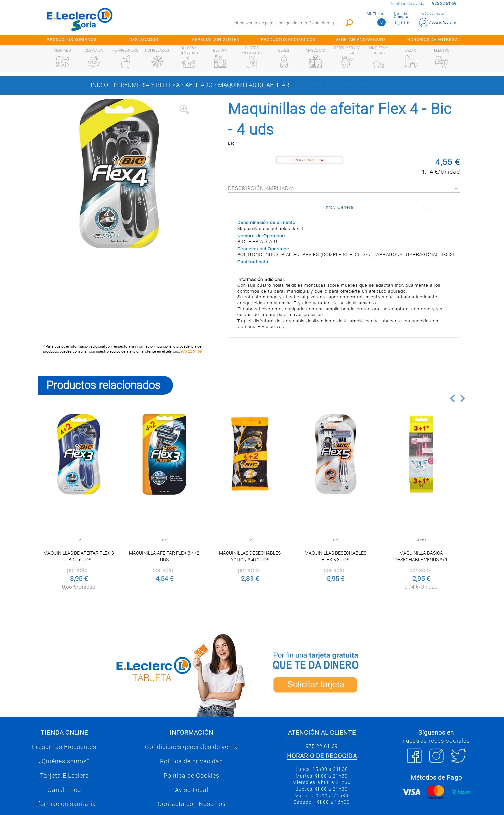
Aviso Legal (192, 790)
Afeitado (199, 85)
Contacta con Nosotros (192, 804)
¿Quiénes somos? (64, 761)
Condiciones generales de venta (192, 747)
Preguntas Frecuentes (64, 747)
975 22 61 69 (191, 351)
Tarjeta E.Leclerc (64, 776)
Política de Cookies (191, 776)
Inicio (99, 85)
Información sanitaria (64, 804)
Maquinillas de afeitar (254, 85)
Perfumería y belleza (147, 85)
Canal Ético (64, 790)
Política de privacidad (191, 761)
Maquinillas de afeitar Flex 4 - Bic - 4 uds (357, 85)
